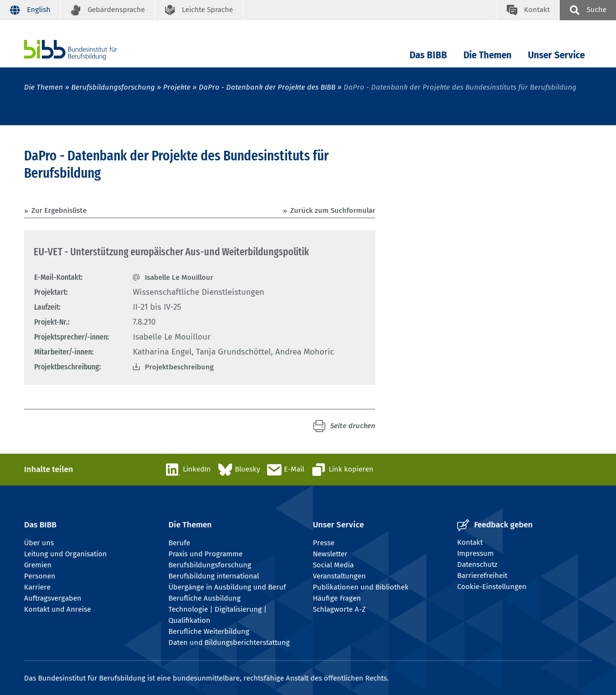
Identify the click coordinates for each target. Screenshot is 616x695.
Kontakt (470, 542)
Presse (324, 543)
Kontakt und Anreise (58, 609)
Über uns (39, 543)
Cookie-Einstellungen (492, 587)
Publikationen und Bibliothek (361, 587)
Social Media (333, 565)
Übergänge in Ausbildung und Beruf (227, 587)
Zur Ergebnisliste (59, 210)
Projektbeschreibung (179, 367)
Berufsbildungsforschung (113, 87)
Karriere (37, 587)
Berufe (179, 543)
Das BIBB (428, 55)
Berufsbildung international (214, 576)
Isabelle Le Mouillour (179, 277)
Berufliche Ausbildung (205, 598)
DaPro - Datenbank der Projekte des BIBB (267, 87)
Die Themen (488, 55)
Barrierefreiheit (482, 576)
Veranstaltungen (339, 576)
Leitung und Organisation (65, 554)
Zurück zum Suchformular (333, 210)
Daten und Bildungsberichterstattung (229, 643)
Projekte (177, 87)
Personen (40, 576)
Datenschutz (477, 564)
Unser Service (556, 55)
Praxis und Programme (205, 554)
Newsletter (330, 554)
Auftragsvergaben (53, 598)
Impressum (475, 553)
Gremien (38, 565)
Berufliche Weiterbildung (209, 631)
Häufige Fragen (337, 598)
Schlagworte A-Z (339, 609)
